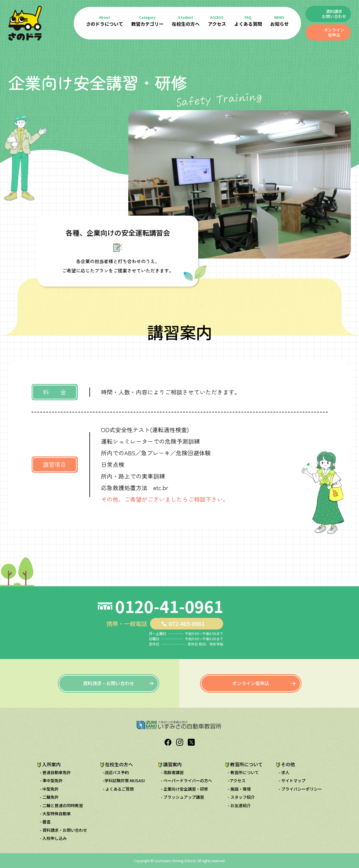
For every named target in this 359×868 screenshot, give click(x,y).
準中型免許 (53, 780)
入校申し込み (55, 838)
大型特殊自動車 (57, 814)
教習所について (245, 772)
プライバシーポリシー (302, 789)
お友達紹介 (241, 805)
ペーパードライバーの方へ (188, 780)
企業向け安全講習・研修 (186, 789)
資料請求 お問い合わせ (334, 14)
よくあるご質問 (120, 789)
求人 (285, 772)
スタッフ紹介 (243, 797)
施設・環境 (241, 789)
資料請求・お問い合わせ (109, 683)
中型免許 (50, 789)
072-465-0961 (187, 624)
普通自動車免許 (57, 772)
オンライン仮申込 (334, 32)
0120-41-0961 (169, 606)
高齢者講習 (174, 772)
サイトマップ (293, 780)
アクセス (238, 780)
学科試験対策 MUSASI (125, 780)
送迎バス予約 (117, 772)
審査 (46, 822)
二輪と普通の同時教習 (63, 805)
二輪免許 (50, 797)
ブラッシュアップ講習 (184, 797)
